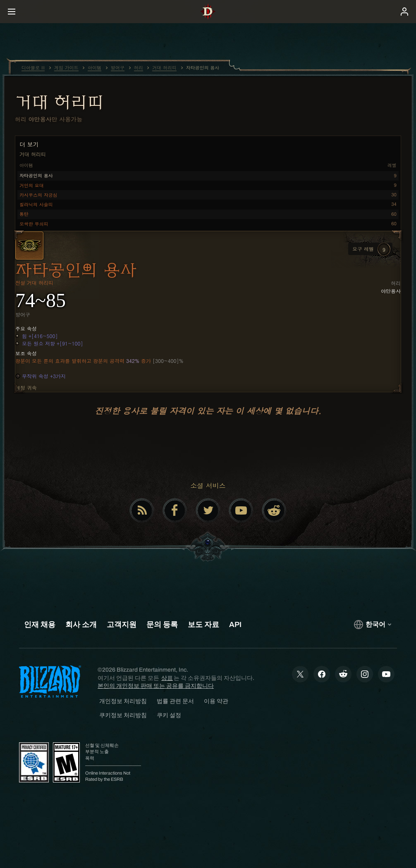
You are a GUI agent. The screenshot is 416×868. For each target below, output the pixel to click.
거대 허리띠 (59, 102)
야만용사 (40, 119)
